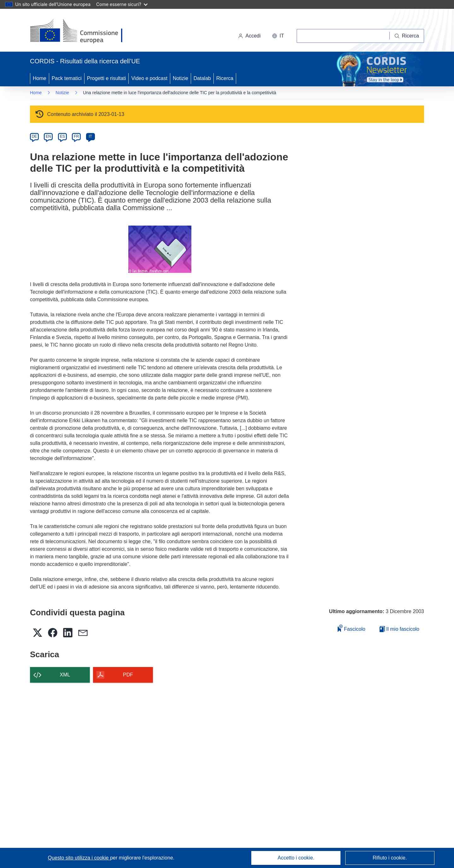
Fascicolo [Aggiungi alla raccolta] (352, 628)
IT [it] (90, 136)
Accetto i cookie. (296, 858)
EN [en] (48, 136)
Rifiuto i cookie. (390, 858)
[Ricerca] (407, 36)
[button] (278, 36)
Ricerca (225, 78)
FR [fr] (76, 136)
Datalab (202, 78)
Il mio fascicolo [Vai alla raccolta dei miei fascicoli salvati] (399, 629)
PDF (128, 675)
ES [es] (62, 136)
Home (40, 78)
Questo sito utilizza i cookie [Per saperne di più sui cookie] (79, 858)
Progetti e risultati (107, 78)
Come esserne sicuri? (122, 4)
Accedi (249, 36)
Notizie (180, 78)
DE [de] (35, 136)
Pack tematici (67, 78)
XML (65, 675)
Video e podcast (149, 78)
